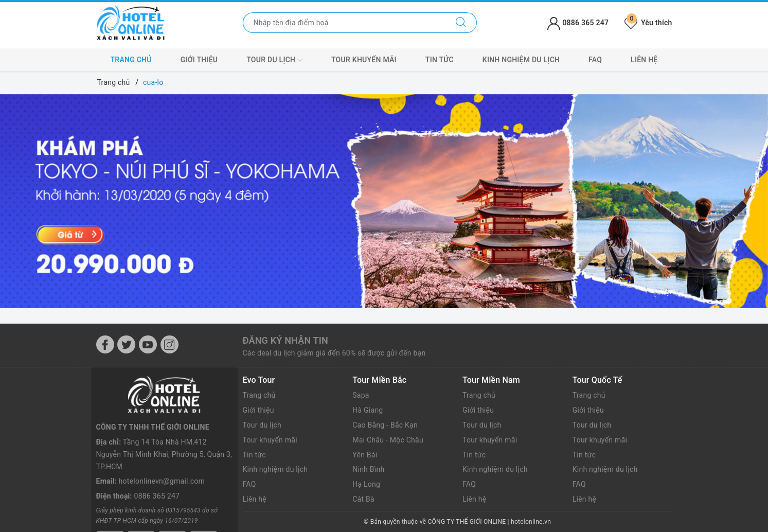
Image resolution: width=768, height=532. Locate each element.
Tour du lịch (274, 60)
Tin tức (440, 60)
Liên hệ (644, 60)
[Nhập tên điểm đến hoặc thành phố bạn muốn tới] (344, 23)
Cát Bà (363, 499)
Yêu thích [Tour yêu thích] (648, 23)
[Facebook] (105, 344)
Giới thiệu (199, 60)
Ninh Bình (368, 469)
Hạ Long (366, 484)
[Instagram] (169, 344)
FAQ (595, 60)
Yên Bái (365, 455)
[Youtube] (148, 344)
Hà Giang (368, 410)
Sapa (361, 395)
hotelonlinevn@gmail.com (162, 444)
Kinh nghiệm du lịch (521, 60)
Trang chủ (131, 60)
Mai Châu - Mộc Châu (388, 440)
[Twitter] (126, 344)
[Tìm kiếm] (461, 23)
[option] (384, 201)
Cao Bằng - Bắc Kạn (385, 425)
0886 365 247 (157, 458)
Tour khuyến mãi (364, 60)
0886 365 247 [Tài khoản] (578, 23)
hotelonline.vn (531, 522)
